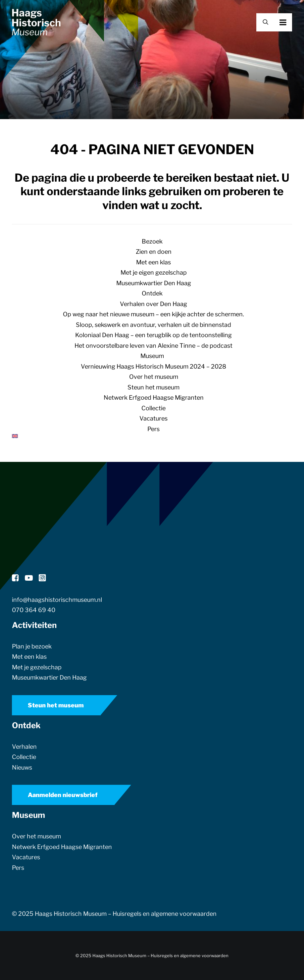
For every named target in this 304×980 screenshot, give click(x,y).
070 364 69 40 (34, 610)
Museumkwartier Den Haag (154, 283)
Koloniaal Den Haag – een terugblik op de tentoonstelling (153, 335)
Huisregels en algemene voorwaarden (165, 914)
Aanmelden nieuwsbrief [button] (63, 795)
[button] (292, 22)
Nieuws (22, 767)
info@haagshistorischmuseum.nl (57, 600)
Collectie (153, 408)
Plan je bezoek (32, 646)
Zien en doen (154, 252)
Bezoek (152, 241)
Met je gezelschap (37, 667)
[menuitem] (152, 436)
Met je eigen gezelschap (154, 272)
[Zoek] (262, 22)
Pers (153, 429)
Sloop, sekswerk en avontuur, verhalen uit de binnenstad (153, 325)
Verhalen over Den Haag (153, 304)
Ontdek (152, 293)
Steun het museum (153, 387)
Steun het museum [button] (56, 705)
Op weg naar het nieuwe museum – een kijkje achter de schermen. (153, 314)
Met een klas (153, 262)
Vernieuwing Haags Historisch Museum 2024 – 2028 (153, 366)
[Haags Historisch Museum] (36, 22)
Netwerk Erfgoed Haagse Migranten (154, 398)
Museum (152, 356)
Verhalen (24, 747)
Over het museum (154, 377)
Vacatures (153, 418)
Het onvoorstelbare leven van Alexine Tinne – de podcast (153, 346)
